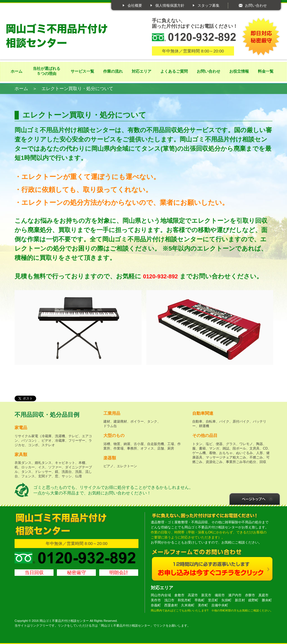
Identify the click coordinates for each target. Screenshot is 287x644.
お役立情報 (239, 71)
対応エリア (142, 71)
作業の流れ (113, 71)
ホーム (17, 71)
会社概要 (135, 5)
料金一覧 (266, 71)
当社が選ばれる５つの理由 (47, 71)
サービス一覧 (82, 71)
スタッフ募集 (209, 5)
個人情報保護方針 (170, 5)
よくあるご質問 (174, 71)
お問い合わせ (256, 5)
